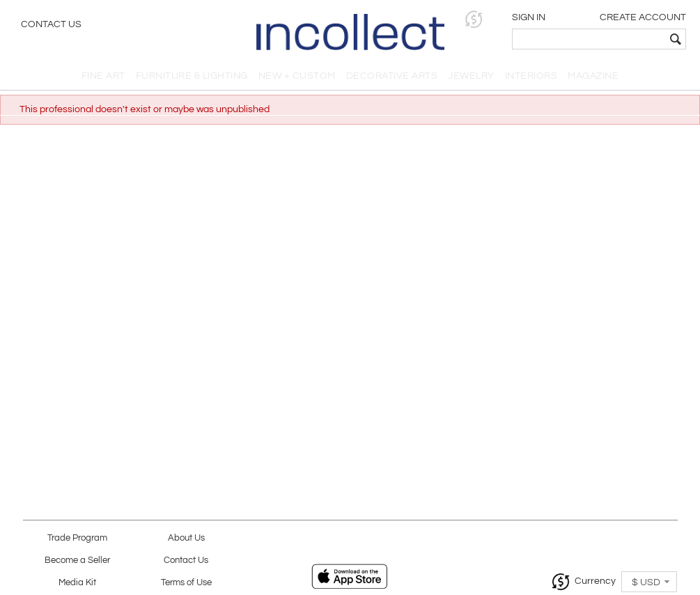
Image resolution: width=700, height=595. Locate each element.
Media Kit (77, 583)
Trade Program (77, 538)
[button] (474, 19)
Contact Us (51, 24)
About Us (186, 538)
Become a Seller (77, 561)
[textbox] (589, 39)
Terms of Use (186, 583)
